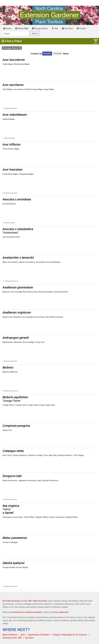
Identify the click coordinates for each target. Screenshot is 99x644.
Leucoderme (18, 89)
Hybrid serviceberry (27, 262)
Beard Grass (8, 317)
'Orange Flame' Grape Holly (26, 405)
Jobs (23, 635)
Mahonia (14, 372)
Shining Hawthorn (65, 455)
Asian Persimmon (10, 481)
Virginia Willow (72, 517)
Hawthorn (32, 455)
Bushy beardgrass (46, 292)
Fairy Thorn (7, 455)
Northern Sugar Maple (34, 89)
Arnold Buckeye (9, 204)
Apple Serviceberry (10, 262)
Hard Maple (7, 89)
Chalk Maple (8, 64)
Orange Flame (8, 405)
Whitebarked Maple (22, 64)
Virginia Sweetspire (57, 517)
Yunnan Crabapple (10, 542)
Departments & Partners (39, 635)
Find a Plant (22, 28)
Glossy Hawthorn (20, 455)
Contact (81, 28)
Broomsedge (17, 292)
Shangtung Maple (26, 174)
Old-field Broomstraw (54, 317)
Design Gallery (40, 28)
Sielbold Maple (9, 119)
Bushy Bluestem (61, 292)
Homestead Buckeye (11, 237)
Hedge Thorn (43, 455)
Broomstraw (39, 317)
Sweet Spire (18, 517)
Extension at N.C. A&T (12, 638)
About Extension (10, 635)
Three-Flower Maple (11, 149)
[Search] (16, 34)
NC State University (11, 601)
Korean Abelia (22, 567)
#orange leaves (12, 48)
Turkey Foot (40, 342)
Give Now (67, 28)
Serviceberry (41, 262)
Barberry (6, 372)
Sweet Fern (7, 430)
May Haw (53, 455)
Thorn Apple (79, 455)
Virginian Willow (42, 517)
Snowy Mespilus (54, 262)
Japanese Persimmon (27, 481)
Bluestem (7, 292)
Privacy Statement (60, 612)
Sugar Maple (49, 89)
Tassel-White (29, 517)
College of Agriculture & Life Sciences (70, 635)
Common (58, 53)
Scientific (47, 53)
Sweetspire (7, 517)
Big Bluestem (8, 342)
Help (55, 28)
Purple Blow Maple (10, 174)
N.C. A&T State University (36, 601)
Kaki (39, 481)
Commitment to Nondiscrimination (26, 612)
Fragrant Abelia (9, 567)
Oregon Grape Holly (47, 405)
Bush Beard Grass (30, 292)
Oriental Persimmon (50, 481)
